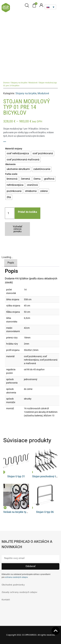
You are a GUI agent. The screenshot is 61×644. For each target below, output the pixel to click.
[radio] (18, 153)
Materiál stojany (14, 149)
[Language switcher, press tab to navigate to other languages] (50, 7)
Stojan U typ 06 (45, 512)
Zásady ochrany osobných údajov (19, 592)
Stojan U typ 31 (16, 476)
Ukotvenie (10, 164)
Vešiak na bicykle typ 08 (17, 512)
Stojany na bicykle (19, 83)
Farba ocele (11, 174)
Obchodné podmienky (13, 585)
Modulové (33, 83)
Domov (6, 83)
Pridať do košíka (27, 212)
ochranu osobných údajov (16, 577)
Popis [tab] (11, 263)
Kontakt (6, 599)
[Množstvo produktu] (10, 213)
